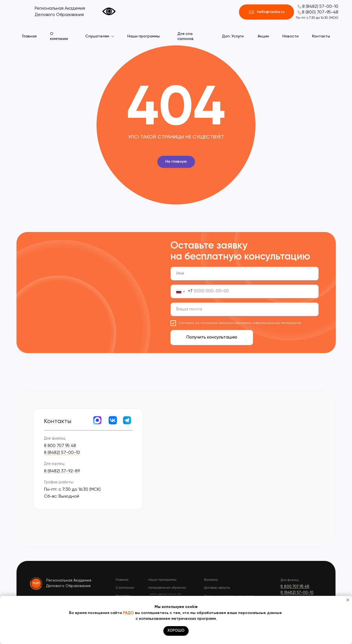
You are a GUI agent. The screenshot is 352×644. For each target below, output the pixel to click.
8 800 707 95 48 (60, 446)
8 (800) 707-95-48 (320, 12)
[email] (245, 309)
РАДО (128, 613)
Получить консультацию (212, 337)
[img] (36, 583)
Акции (263, 36)
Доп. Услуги (233, 36)
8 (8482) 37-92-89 (62, 471)
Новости (291, 36)
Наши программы (144, 36)
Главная (29, 36)
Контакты (321, 36)
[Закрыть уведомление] (348, 600)
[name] (245, 274)
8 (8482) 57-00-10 (320, 7)
